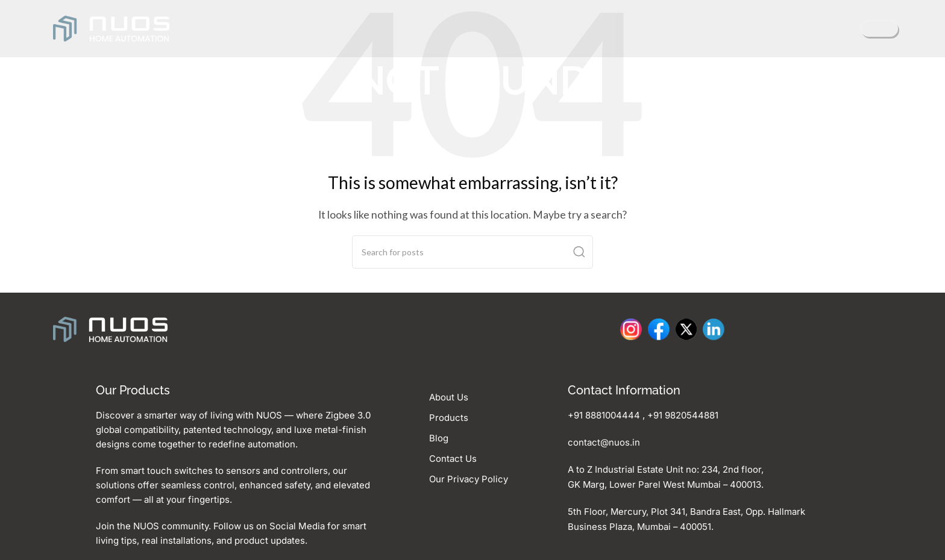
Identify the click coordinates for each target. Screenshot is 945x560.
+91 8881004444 (604, 415)
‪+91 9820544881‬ (683, 415)
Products (449, 417)
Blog (439, 437)
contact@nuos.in (604, 442)
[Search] (472, 252)
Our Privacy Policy (469, 477)
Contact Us (453, 457)
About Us (449, 397)
